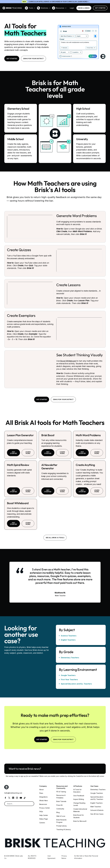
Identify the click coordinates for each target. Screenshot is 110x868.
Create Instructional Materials (80, 810)
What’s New (44, 801)
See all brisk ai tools (55, 538)
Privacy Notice (64, 857)
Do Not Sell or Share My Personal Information (86, 857)
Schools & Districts (97, 810)
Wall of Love (61, 816)
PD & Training (61, 792)
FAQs (41, 812)
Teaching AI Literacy (64, 829)
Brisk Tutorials (61, 801)
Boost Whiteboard (68, 361)
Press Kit (59, 805)
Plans (41, 793)
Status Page (44, 819)
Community (60, 809)
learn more (28, 453)
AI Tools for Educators (77, 791)
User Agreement (51, 857)
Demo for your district (33, 59)
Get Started (100, 8)
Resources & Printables (61, 796)
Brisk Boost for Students (79, 816)
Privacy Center (45, 808)
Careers (42, 823)
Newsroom (43, 804)
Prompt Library (62, 826)
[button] (30, 8)
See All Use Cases (97, 814)
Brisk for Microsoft (80, 821)
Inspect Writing (79, 799)
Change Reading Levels (79, 804)
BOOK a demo (84, 8)
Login (72, 8)
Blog (58, 812)
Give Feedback (79, 796)
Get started (13, 453)
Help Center (44, 815)
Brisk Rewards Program (61, 821)
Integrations (43, 797)
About (41, 790)
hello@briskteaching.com (13, 793)
